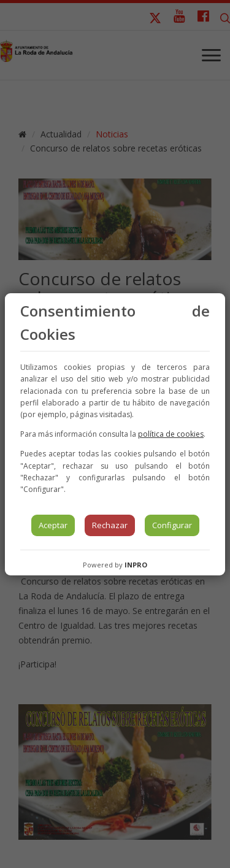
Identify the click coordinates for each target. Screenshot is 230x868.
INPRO (136, 565)
